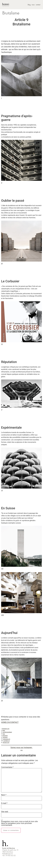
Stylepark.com (6, 729)
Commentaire (7, 767)
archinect (5, 737)
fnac (4, 734)
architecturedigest (7, 732)
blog (29, 5)
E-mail (4, 803)
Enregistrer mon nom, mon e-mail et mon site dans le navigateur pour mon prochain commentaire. (19, 823)
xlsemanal (5, 736)
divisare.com (6, 743)
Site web (5, 812)
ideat (4, 730)
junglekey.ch (7, 741)
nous (33, 5)
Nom (4, 795)
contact (38, 5)
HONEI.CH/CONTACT (10, 722)
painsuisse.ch (7, 739)
